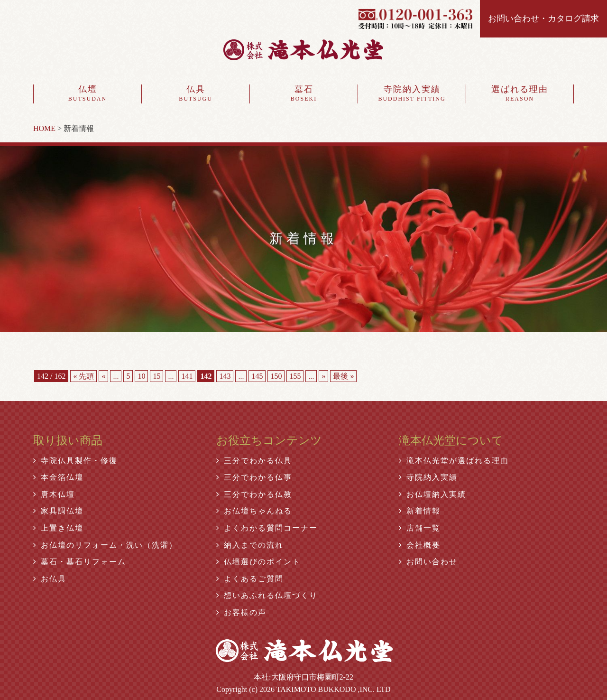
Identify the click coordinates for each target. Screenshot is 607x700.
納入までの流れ (250, 545)
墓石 (304, 94)
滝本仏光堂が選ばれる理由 (454, 461)
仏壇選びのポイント (258, 562)
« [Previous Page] (103, 376)
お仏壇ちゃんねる (254, 511)
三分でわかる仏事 (254, 477)
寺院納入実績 (412, 94)
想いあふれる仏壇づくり (267, 595)
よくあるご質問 (250, 579)
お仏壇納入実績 (432, 494)
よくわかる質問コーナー (267, 528)
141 (187, 376)
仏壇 (87, 94)
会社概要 (420, 545)
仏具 (196, 94)
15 (156, 376)
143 (225, 376)
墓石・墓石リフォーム (80, 562)
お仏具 (50, 579)
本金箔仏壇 (58, 477)
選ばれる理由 (520, 94)
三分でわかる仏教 (254, 494)
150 (276, 376)
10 (141, 376)
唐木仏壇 (54, 494)
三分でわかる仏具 (254, 461)
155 (295, 376)
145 (257, 376)
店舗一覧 (420, 528)
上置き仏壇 (58, 528)
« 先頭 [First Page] (83, 376)
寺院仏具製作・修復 (75, 461)
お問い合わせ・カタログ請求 (543, 19)
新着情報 (420, 511)
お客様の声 (241, 612)
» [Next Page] (323, 376)
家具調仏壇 (58, 511)
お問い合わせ (428, 562)
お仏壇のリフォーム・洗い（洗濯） (105, 545)
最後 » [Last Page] (343, 376)
